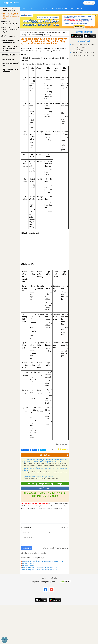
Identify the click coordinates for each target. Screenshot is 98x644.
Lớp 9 (24, 8)
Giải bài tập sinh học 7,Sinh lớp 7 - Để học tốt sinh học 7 (42, 33)
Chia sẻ (34, 450)
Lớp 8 (30, 8)
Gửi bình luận (27, 548)
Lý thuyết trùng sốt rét (29, 563)
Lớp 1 (73, 8)
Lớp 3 (61, 8)
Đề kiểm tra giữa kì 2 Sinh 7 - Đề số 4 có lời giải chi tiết (39, 570)
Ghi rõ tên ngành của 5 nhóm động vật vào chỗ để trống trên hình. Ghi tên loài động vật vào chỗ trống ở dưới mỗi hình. (44, 41)
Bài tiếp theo (54, 455)
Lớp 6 (42, 8)
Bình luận (25, 450)
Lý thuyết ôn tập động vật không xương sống (39, 477)
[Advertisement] (84, 70)
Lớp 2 (67, 8)
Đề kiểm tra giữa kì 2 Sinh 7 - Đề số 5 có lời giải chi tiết (39, 567)
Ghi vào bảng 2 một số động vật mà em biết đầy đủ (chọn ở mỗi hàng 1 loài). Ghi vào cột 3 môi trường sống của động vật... (45, 461)
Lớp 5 (48, 8)
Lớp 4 (54, 8)
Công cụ (79, 8)
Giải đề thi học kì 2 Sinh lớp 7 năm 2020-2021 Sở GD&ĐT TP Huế (43, 561)
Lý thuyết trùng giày (29, 565)
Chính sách (54, 578)
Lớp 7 (36, 8)
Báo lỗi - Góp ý (45, 488)
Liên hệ (44, 578)
